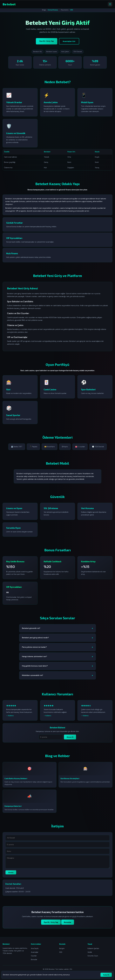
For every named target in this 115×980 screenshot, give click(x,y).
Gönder (11, 875)
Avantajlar (35, 952)
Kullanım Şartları (93, 948)
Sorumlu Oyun (93, 956)
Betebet (9, 4)
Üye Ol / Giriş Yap (47, 41)
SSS (61, 952)
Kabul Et (106, 975)
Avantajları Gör (69, 41)
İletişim (62, 948)
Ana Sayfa (35, 948)
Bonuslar (68, 925)
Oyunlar (34, 956)
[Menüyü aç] (110, 4)
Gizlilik (90, 952)
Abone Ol (70, 740)
